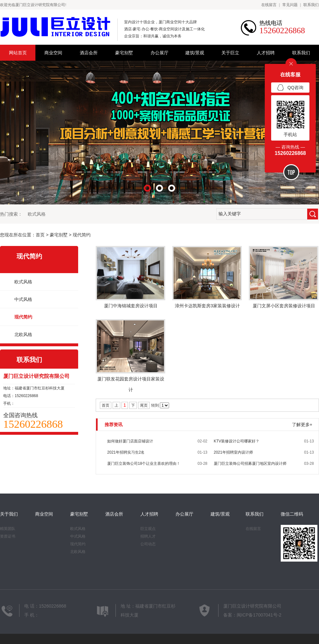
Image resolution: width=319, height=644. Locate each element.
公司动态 (148, 544)
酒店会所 (89, 53)
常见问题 (290, 5)
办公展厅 (159, 53)
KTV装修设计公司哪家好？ (237, 441)
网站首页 (18, 53)
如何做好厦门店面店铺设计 (130, 441)
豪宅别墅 (124, 53)
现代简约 (82, 235)
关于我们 (9, 514)
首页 (40, 235)
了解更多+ (302, 425)
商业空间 (53, 53)
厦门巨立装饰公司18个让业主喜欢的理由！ (144, 464)
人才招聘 (266, 53)
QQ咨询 (290, 88)
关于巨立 (230, 53)
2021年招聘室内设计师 (233, 452)
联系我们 (311, 5)
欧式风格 (37, 214)
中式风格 (23, 299)
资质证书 (8, 536)
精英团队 (8, 529)
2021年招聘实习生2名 (126, 452)
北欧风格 (23, 334)
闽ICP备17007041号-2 (259, 615)
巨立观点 (148, 529)
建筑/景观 (195, 53)
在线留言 (269, 5)
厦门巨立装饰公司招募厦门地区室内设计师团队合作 (250, 465)
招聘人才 (148, 536)
